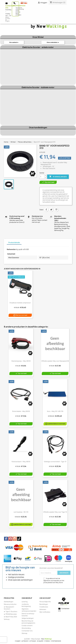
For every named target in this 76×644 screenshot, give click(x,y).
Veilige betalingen (28, 618)
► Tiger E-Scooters (11, 611)
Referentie (11, 249)
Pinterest (56, 210)
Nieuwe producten (10, 604)
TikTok (19, 539)
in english (18, 641)
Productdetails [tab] (14, 243)
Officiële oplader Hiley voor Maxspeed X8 (55, 361)
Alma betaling (26, 628)
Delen (46, 210)
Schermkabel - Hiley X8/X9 (21, 411)
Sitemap (24, 633)
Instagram (15, 539)
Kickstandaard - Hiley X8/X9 (21, 462)
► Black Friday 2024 (10, 617)
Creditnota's (44, 607)
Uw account (45, 598)
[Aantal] (42, 177)
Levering (25, 602)
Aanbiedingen (9, 602)
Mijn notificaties (45, 612)
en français (33, 641)
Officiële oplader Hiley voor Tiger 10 (55, 512)
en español (40, 641)
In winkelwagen (58, 177)
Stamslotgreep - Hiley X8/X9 (21, 361)
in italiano (47, 641)
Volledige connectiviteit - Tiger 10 (55, 462)
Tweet (51, 210)
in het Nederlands (56, 641)
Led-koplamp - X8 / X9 (21, 512)
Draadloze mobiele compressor (20, 303)
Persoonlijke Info (45, 602)
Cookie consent (27, 626)
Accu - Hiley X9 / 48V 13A (55, 411)
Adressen (43, 609)
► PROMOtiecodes (10, 614)
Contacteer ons (27, 631)
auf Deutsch (25, 641)
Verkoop (7, 619)
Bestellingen (44, 604)
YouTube (10, 539)
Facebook (6, 539)
